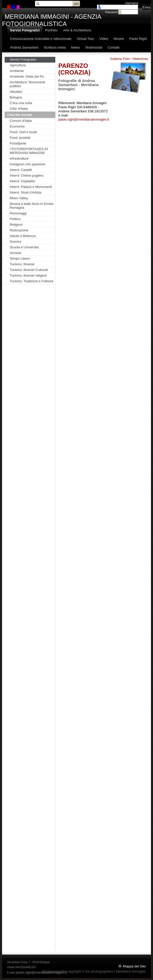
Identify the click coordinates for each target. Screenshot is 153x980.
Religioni (16, 225)
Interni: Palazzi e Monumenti (31, 187)
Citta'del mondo (20, 115)
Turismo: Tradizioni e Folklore (32, 281)
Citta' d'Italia (19, 109)
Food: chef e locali (23, 132)
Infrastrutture (19, 158)
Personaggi (18, 213)
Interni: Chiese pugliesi (27, 175)
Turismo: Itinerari (22, 264)
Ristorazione (19, 230)
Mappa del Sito (134, 966)
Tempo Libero (20, 258)
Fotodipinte (18, 143)
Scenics (16, 242)
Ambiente (17, 71)
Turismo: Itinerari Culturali (29, 270)
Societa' (16, 253)
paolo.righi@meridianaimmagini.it (84, 119)
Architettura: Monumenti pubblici (28, 84)
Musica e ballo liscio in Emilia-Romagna (32, 206)
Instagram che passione (28, 164)
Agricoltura (18, 65)
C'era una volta (21, 103)
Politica (15, 219)
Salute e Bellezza (23, 236)
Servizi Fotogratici (23, 60)
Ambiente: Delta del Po (27, 76)
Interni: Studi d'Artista (26, 192)
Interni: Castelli (21, 170)
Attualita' (16, 92)
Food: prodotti (20, 138)
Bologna (16, 97)
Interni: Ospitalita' (23, 181)
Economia (17, 126)
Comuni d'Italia (21, 121)
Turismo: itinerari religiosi (28, 275)
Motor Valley (19, 198)
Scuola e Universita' (24, 247)
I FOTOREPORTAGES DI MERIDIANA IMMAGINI (29, 151)
